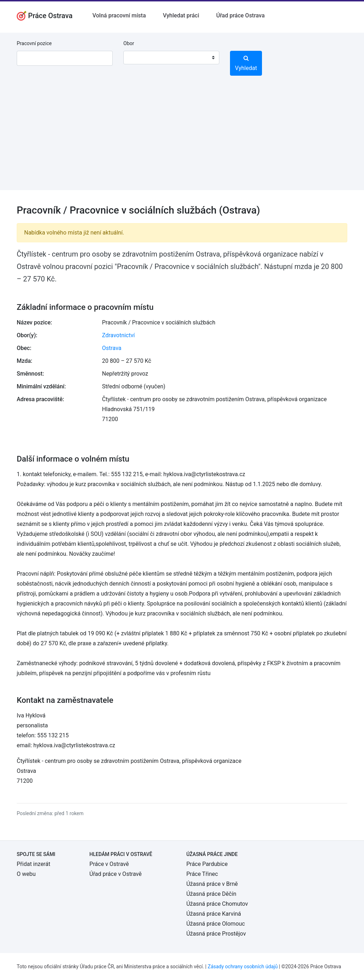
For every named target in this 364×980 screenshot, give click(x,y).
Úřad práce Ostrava (240, 15)
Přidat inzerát (33, 864)
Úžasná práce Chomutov (217, 904)
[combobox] (171, 58)
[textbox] (138, 58)
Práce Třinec (202, 874)
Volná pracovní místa (119, 15)
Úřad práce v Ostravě (116, 874)
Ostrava (112, 348)
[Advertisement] (182, 140)
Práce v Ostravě (109, 864)
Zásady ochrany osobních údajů (243, 966)
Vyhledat (246, 63)
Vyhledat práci (181, 15)
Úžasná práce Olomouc (216, 924)
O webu (26, 874)
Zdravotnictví (118, 335)
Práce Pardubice (207, 864)
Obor (129, 43)
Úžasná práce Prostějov (216, 934)
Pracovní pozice (34, 43)
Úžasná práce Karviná (214, 914)
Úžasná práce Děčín (211, 894)
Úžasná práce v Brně (212, 884)
